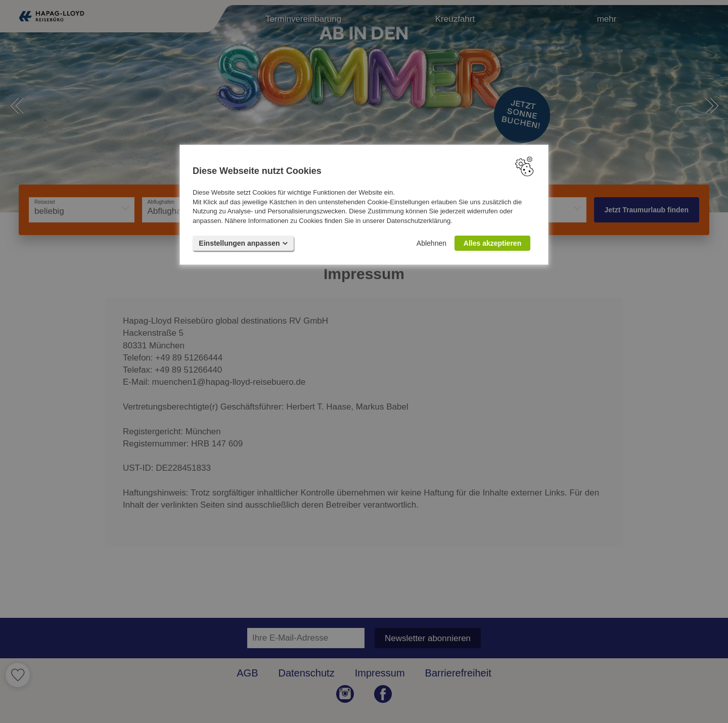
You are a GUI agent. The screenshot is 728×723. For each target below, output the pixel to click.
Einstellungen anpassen (243, 243)
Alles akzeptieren (492, 243)
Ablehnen (431, 243)
